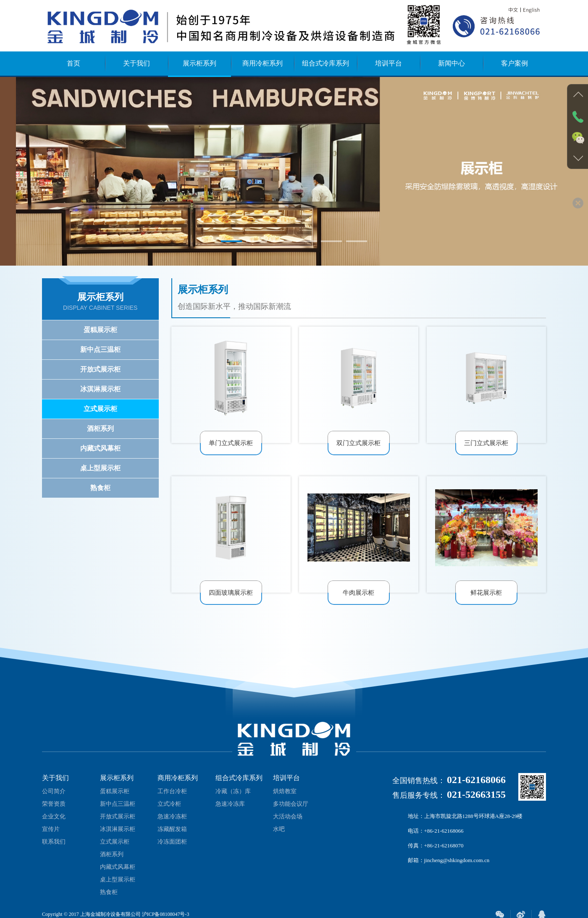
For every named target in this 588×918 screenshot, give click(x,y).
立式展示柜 (100, 409)
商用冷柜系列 (262, 63)
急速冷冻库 (230, 810)
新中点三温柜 (100, 350)
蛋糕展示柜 (100, 330)
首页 (73, 63)
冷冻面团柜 (172, 848)
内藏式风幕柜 (100, 448)
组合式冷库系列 (325, 63)
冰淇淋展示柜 (100, 389)
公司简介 (54, 798)
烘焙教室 (285, 798)
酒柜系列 (100, 429)
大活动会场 (288, 823)
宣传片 (51, 835)
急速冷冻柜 (172, 823)
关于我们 (136, 63)
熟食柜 (100, 488)
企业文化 (54, 823)
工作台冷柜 (172, 798)
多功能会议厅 (291, 810)
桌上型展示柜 (100, 468)
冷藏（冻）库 (233, 798)
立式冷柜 (169, 810)
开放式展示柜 (100, 369)
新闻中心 (451, 63)
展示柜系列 (199, 63)
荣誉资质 (54, 810)
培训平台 (388, 63)
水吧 (279, 835)
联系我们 (54, 848)
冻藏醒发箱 (172, 835)
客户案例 (514, 63)
